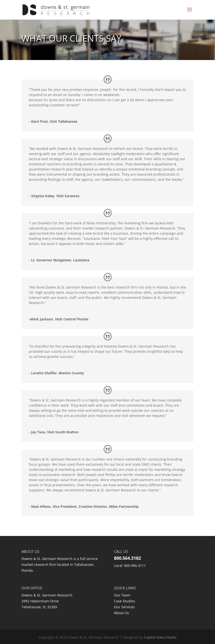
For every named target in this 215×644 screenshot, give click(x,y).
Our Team (122, 595)
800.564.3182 (127, 558)
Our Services (124, 607)
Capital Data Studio (160, 637)
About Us (121, 613)
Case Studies (124, 601)
